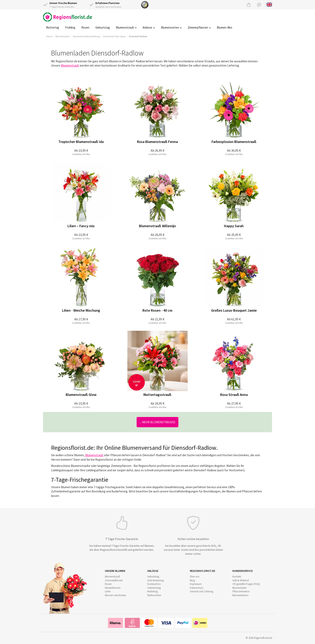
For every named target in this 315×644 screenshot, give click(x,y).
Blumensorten (171, 27)
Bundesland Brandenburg (86, 36)
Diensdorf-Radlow (138, 36)
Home (49, 36)
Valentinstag (154, 588)
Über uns (195, 577)
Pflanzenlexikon (241, 591)
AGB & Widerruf (241, 580)
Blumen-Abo (224, 27)
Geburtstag (103, 27)
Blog (192, 580)
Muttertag (53, 27)
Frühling (70, 27)
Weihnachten (154, 595)
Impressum (196, 584)
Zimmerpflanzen (199, 27)
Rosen (85, 27)
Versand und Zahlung (201, 591)
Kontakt (237, 577)
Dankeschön (154, 584)
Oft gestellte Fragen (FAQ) (246, 584)
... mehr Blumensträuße (157, 422)
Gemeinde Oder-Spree (114, 36)
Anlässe (149, 27)
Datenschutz (197, 588)
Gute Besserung (155, 580)
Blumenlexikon (240, 595)
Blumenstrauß (126, 27)
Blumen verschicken (116, 595)
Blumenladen (63, 36)
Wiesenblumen (113, 588)
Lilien (108, 591)
